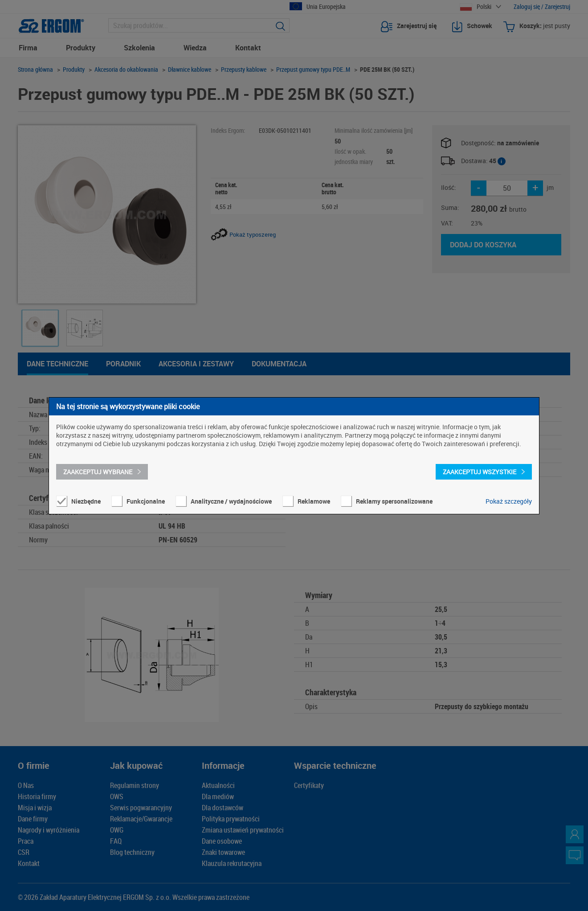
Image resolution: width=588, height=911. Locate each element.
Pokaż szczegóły (509, 501)
